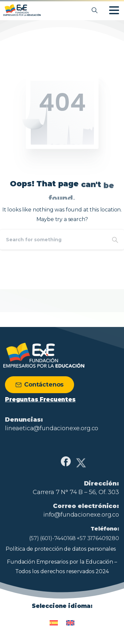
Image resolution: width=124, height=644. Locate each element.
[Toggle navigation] (114, 10)
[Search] (53, 240)
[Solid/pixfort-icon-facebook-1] (66, 464)
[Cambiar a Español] (54, 620)
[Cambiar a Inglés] (70, 620)
